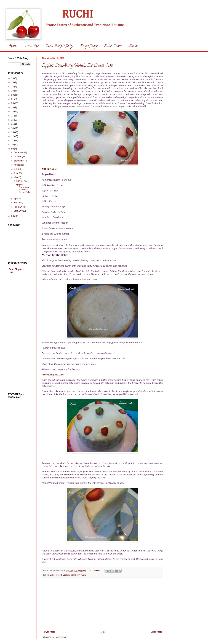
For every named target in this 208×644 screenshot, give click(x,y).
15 (13, 124)
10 (13, 145)
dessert (59, 575)
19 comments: (95, 570)
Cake (52, 575)
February (18, 207)
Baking (134, 47)
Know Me (31, 47)
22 (13, 95)
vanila (83, 575)
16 (13, 120)
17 (13, 116)
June (16, 173)
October (18, 157)
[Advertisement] (102, 604)
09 (13, 149)
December (19, 152)
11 (13, 141)
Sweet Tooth (113, 47)
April (16, 199)
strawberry (75, 575)
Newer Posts (49, 632)
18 (13, 111)
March (17, 203)
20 (13, 103)
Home (13, 47)
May (16, 177)
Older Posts (156, 632)
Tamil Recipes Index (59, 47)
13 (13, 132)
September (19, 161)
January (18, 211)
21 (13, 99)
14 (13, 128)
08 (13, 216)
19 (13, 107)
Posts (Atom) (61, 637)
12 (13, 136)
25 (13, 82)
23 (13, 91)
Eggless (66, 575)
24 (13, 87)
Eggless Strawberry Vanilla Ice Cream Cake (77, 66)
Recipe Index (89, 47)
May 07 (20, 181)
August (18, 165)
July (16, 169)
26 (13, 78)
